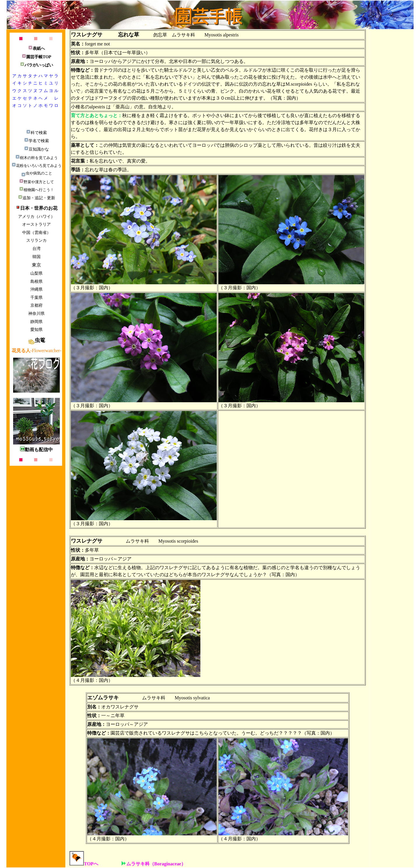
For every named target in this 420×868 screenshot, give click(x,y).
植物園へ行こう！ (36, 190)
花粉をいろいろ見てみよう (36, 166)
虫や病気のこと (37, 173)
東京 (36, 265)
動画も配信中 (36, 450)
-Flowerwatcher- (36, 351)
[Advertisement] (393, 119)
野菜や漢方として (36, 182)
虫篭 (36, 340)
